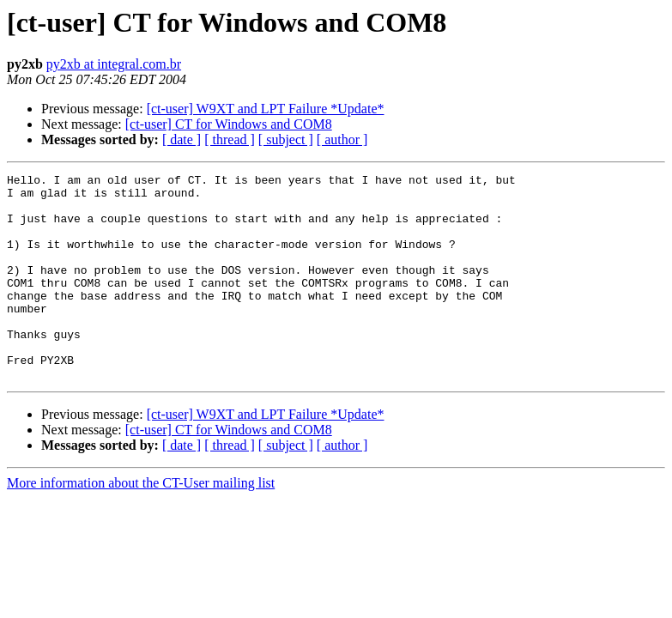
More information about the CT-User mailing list (141, 524)
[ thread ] (230, 139)
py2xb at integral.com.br (114, 64)
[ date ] (182, 139)
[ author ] (342, 139)
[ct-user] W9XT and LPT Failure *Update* (266, 109)
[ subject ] (286, 139)
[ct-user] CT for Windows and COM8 (229, 124)
